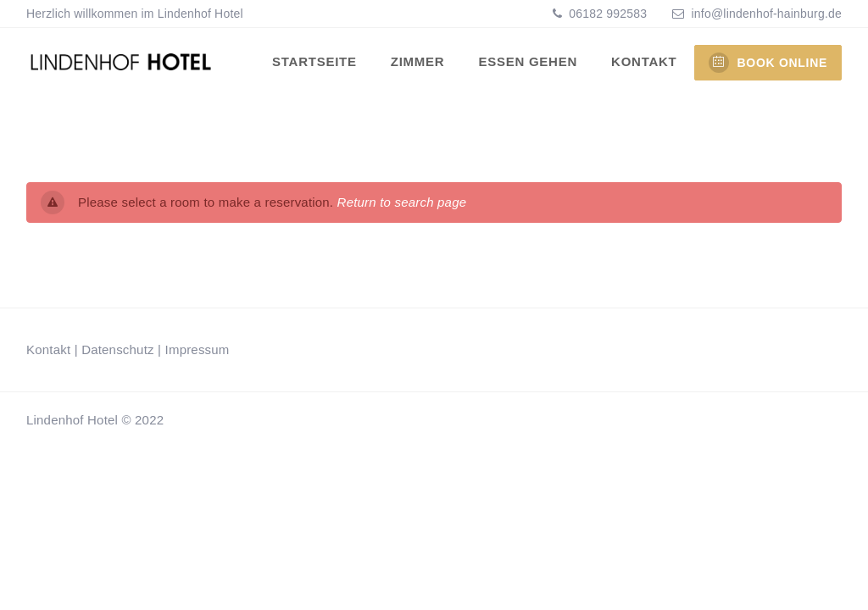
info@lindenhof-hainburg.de (767, 14)
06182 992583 (606, 14)
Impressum (198, 349)
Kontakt (644, 61)
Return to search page (402, 202)
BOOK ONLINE (768, 63)
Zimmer (418, 61)
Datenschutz (118, 349)
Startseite (314, 61)
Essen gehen (528, 61)
